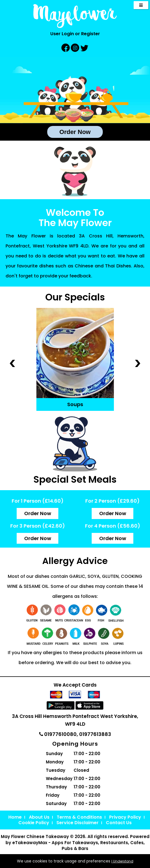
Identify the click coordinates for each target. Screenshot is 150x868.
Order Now (75, 132)
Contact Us (119, 823)
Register (91, 34)
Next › (138, 363)
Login (68, 34)
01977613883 (95, 734)
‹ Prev (12, 363)
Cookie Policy (34, 823)
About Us (39, 817)
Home (15, 817)
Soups (75, 404)
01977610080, (59, 734)
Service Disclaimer (77, 823)
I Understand (122, 861)
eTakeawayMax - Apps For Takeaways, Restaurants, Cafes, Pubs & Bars (78, 846)
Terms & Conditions (79, 817)
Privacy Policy (125, 817)
